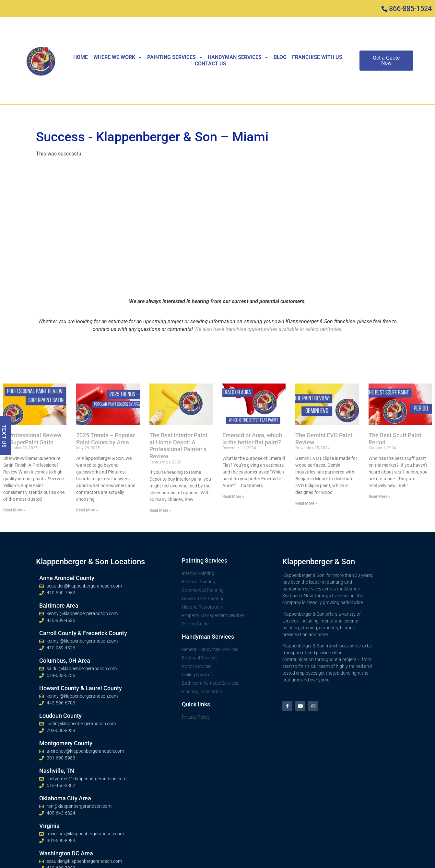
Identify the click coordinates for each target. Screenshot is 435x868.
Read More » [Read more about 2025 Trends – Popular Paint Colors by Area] (87, 510)
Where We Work (118, 57)
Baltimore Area (59, 605)
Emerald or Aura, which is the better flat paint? (252, 439)
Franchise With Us (317, 57)
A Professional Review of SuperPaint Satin (32, 439)
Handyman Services (238, 57)
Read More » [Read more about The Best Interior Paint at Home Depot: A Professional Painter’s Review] (160, 510)
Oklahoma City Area (65, 798)
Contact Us (211, 64)
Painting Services (175, 57)
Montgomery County (66, 743)
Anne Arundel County (67, 578)
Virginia (49, 826)
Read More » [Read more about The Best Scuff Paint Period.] (379, 497)
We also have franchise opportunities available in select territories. (268, 329)
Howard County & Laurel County (81, 688)
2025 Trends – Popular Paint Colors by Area (106, 439)
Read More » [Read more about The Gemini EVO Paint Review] (306, 503)
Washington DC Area (66, 853)
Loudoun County (60, 716)
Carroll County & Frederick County (83, 633)
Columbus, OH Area (65, 661)
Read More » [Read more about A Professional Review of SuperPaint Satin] (14, 510)
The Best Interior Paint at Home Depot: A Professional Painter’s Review (178, 446)
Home (81, 57)
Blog (280, 57)
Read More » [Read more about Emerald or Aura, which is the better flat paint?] (233, 497)
